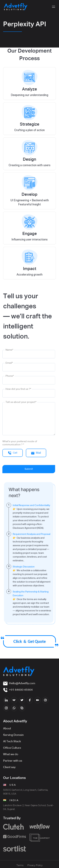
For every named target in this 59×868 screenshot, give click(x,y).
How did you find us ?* (16, 389)
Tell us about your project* (19, 402)
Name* (7, 350)
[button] (54, 7)
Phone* (7, 376)
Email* (7, 363)
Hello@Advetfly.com (22, 683)
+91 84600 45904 (21, 690)
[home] (16, 7)
